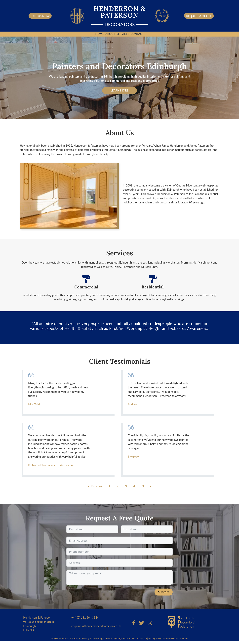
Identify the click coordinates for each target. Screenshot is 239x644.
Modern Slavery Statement (176, 639)
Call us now (40, 16)
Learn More (119, 90)
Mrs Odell (34, 404)
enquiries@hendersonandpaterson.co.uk (96, 626)
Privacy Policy (155, 639)
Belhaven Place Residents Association (51, 465)
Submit (164, 592)
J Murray (133, 457)
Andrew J (134, 404)
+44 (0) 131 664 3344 (85, 618)
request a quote (199, 16)
